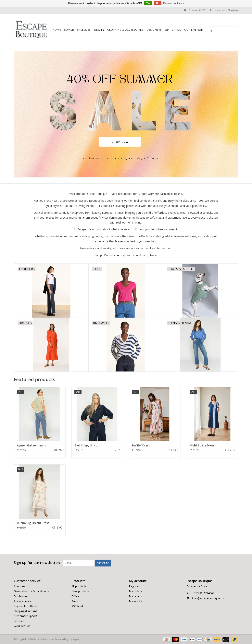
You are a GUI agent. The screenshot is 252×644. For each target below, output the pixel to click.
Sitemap (19, 620)
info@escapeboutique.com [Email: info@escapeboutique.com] (209, 598)
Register (134, 586)
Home (57, 30)
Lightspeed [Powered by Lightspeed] (75, 639)
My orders (135, 591)
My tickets (135, 596)
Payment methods (26, 606)
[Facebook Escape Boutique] (221, 563)
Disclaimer (20, 596)
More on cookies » (174, 3)
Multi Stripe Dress (202, 445)
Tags (75, 601)
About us (19, 586)
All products (79, 586)
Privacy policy (22, 601)
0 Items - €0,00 (195, 10)
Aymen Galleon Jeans (31, 445)
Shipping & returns (25, 610)
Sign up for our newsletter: (37, 563)
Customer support (25, 616)
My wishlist (136, 601)
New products (80, 591)
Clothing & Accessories (125, 30)
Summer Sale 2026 (77, 30)
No (158, 3)
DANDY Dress (141, 445)
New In (99, 30)
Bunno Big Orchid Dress (33, 523)
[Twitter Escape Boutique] (228, 563)
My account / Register (224, 10)
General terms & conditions (31, 591)
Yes (148, 3)
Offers (75, 596)
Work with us (22, 625)
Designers (154, 30)
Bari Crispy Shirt (86, 445)
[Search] (222, 30)
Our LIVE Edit (194, 30)
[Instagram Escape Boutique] (235, 563)
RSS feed (77, 606)
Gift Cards (173, 30)
